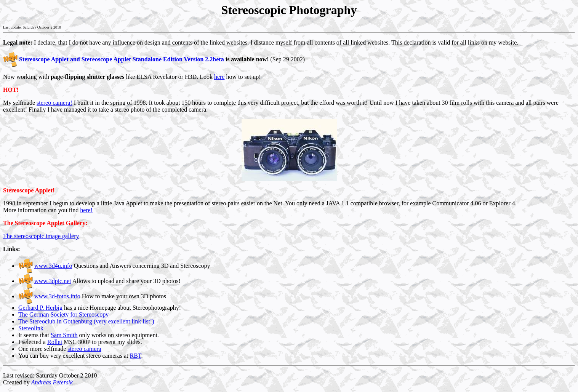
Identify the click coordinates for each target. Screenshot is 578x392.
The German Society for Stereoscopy (63, 314)
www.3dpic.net (53, 281)
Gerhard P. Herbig (40, 308)
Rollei (55, 342)
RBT (135, 356)
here (219, 77)
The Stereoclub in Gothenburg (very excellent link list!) (86, 321)
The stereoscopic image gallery (41, 236)
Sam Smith (64, 335)
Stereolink (31, 328)
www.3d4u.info (53, 266)
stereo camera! (54, 103)
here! (86, 210)
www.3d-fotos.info (57, 296)
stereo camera (84, 349)
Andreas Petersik (52, 382)
